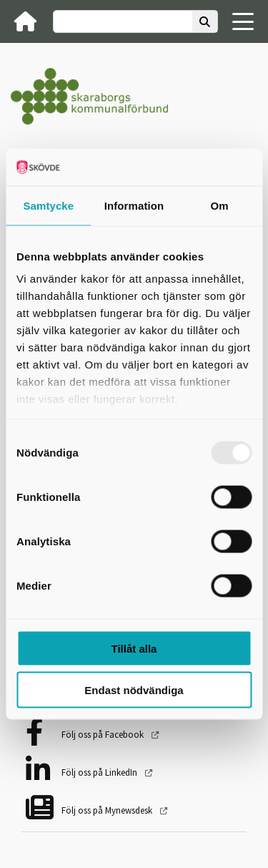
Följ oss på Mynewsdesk (108, 810)
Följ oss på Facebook (104, 735)
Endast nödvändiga (134, 690)
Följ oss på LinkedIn (100, 772)
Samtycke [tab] (48, 205)
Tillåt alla (134, 648)
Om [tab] (220, 205)
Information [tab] (134, 205)
